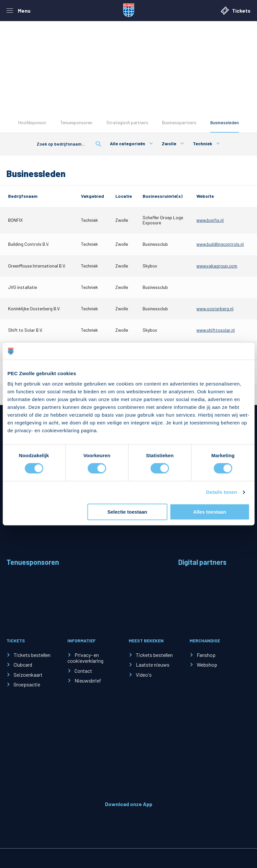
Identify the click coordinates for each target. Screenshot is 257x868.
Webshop (207, 665)
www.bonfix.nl (210, 220)
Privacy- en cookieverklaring (85, 658)
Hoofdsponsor (32, 122)
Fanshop (206, 655)
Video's (144, 675)
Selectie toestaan (127, 512)
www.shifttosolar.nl (216, 330)
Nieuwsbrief (88, 680)
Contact (83, 671)
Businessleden (225, 122)
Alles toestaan (210, 512)
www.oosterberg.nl (215, 309)
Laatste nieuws (153, 665)
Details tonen (222, 492)
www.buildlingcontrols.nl (220, 244)
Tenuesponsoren (76, 122)
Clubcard (23, 665)
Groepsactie (27, 684)
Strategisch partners (127, 122)
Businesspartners (179, 122)
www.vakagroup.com (217, 266)
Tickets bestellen (32, 655)
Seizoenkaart (28, 675)
